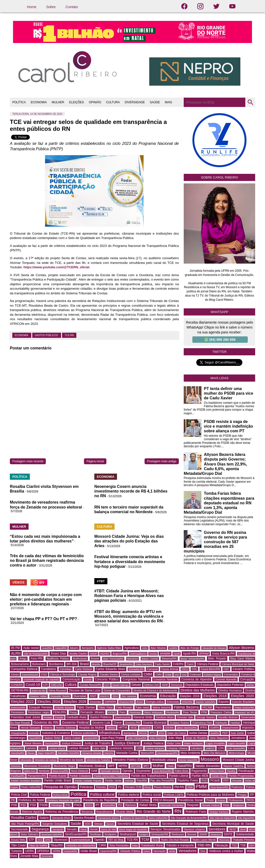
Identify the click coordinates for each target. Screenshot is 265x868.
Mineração (26, 760)
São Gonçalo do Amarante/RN (189, 818)
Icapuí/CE (146, 728)
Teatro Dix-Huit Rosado (175, 840)
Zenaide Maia (29, 856)
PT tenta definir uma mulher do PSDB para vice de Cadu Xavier (229, 393)
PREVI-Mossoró (164, 800)
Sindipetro (110, 834)
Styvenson (61, 840)
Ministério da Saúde (71, 760)
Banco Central (150, 659)
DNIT (93, 696)
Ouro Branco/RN (163, 771)
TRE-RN (204, 845)
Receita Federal (211, 805)
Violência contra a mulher (226, 851)
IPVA (162, 733)
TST (252, 846)
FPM (204, 712)
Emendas (96, 702)
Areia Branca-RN (223, 654)
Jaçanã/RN (35, 738)
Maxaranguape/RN (167, 753)
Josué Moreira (33, 743)
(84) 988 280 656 (220, 340)
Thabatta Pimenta (243, 840)
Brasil (84, 664)
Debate (136, 685)
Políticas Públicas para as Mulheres (210, 795)
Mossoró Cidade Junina (238, 760)
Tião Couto (18, 845)
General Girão (143, 717)
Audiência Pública (58, 658)
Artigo (23, 658)
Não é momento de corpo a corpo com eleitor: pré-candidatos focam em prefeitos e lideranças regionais (46, 599)
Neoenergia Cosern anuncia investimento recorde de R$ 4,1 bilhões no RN (131, 491)
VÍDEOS (18, 582)
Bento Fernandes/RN (192, 659)
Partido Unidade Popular (88, 781)
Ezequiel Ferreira (40, 707)
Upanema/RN (108, 851)
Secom (110, 824)
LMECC (210, 748)
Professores (236, 800)
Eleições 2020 (242, 696)
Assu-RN (36, 658)
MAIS (168, 102)
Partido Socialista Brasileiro (26, 781)
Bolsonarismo (20, 664)
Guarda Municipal (155, 723)
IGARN (215, 728)
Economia (22, 335)
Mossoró (210, 759)
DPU (115, 696)
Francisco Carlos (221, 712)
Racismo (131, 805)
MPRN (123, 766)
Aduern (74, 648)
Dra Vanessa (129, 696)
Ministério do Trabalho (98, 760)
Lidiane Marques (155, 748)
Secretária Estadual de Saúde (138, 824)
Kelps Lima (174, 743)
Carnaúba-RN (136, 669)
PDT (226, 780)
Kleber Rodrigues (194, 743)
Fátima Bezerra (186, 707)
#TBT (101, 581)
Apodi (177, 654)
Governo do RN (46, 722)
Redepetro (239, 805)
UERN (29, 851)
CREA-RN (56, 685)
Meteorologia (236, 753)
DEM (165, 685)
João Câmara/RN (137, 738)
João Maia (175, 738)
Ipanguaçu (130, 733)
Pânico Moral (217, 771)
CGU (44, 674)
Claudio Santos (109, 674)
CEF (226, 669)
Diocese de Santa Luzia (85, 690)
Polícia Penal (60, 795)
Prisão (210, 800)
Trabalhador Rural (152, 845)
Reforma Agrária (32, 812)
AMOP (93, 654)
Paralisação (246, 771)
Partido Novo (219, 776)
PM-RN (179, 787)
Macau (31, 753)
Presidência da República (100, 800)
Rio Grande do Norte (154, 811)
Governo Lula (101, 723)
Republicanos (105, 812)
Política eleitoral (128, 795)
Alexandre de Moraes (214, 648)
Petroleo (101, 787)
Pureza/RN (109, 805)
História (48, 728)
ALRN (16, 653)
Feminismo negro (39, 712)
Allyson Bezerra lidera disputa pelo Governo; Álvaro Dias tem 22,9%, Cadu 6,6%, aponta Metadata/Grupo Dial (215, 464)
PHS (112, 787)
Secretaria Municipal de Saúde (233, 824)
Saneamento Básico (108, 818)
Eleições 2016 (190, 696)
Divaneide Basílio (60, 696)
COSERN (17, 685)
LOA (221, 748)
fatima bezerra (161, 707)
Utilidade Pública (130, 851)
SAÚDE (155, 102)
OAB (94, 771)
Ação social (31, 648)
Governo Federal (75, 722)
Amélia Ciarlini (78, 654)
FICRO (112, 712)
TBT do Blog (116, 840)
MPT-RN (136, 766)
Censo (15, 674)
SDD (88, 824)
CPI (46, 685)
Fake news (142, 707)
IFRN (203, 728)
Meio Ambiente (190, 753)
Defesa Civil (151, 685)
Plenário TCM (133, 787)
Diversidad (80, 696)
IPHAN (143, 733)
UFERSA (43, 851)
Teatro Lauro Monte (204, 840)
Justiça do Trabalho (97, 743)
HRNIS (111, 728)
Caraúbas (66, 669)
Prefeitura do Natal (31, 800)
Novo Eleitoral (80, 771)
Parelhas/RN (18, 776)
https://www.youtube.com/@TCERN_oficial (56, 267)
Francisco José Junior (26, 717)
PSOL (78, 805)
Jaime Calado (73, 738)
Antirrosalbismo (138, 654)
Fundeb (59, 717)
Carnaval (152, 669)
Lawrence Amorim (121, 748)
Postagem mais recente (28, 461)
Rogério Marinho (243, 812)
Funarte (48, 717)
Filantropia (135, 712)
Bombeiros (56, 664)
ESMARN (187, 702)
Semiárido (58, 830)
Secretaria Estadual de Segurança (185, 824)
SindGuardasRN (76, 834)
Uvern (147, 851)
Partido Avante (58, 776)
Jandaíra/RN (91, 738)
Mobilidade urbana (164, 760)
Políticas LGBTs (174, 795)
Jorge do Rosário (196, 738)
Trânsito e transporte (180, 845)
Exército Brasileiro (243, 702)
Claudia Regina (87, 674)
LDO (139, 748)
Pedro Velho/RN (31, 787)
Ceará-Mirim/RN (210, 669)
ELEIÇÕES (77, 102)
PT (98, 805)
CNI (177, 675)
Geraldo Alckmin (228, 717)
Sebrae (98, 824)
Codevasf (195, 674)
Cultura (71, 685)
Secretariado (19, 829)
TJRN (102, 845)
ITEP (225, 733)
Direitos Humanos (230, 690)
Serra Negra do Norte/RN (133, 830)
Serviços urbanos (194, 829)
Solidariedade (245, 834)
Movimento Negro (64, 766)
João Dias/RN (157, 738)
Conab (88, 680)
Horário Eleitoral (66, 728)
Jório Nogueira (219, 738)
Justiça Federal (153, 743)
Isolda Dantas (198, 733)
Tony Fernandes (119, 845)
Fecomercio (223, 707)
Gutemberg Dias (202, 723)
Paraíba (231, 771)
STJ (40, 840)
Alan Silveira (158, 648)
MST (146, 766)
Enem (140, 702)
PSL (68, 805)
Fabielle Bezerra (64, 708)
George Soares (206, 717)
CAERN (178, 664)
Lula (251, 748)
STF (31, 840)
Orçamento (143, 771)
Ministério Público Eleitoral (131, 760)
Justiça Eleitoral (127, 743)
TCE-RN (69, 335)
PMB (190, 787)
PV (120, 805)
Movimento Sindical (92, 766)
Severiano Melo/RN (52, 834)
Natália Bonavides (208, 766)
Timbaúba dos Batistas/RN (81, 846)
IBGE (134, 728)
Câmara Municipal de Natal (238, 664)
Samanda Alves (61, 818)
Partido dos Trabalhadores (148, 776)
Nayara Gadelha (233, 766)
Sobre (51, 7)
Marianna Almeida (92, 753)
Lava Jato (99, 748)
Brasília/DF (110, 664)
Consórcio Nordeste (166, 679)
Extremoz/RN (18, 708)
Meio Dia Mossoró (215, 753)
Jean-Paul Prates (112, 738)
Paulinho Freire (188, 780)
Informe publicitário (84, 733)
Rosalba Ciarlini (24, 818)
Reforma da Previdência (62, 812)
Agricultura (131, 648)
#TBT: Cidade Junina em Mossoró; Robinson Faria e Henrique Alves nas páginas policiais (129, 596)
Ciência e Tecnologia (63, 674)
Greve (118, 723)
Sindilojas (96, 834)
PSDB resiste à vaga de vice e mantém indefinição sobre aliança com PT (228, 426)
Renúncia (87, 812)
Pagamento (199, 771)
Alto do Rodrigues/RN (36, 654)
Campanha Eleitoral (24, 669)
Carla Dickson (84, 669)
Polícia (250, 787)
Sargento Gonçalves (55, 824)
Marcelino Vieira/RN (68, 753)
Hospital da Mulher (91, 728)
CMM (148, 674)
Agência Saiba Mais (109, 648)
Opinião (127, 771)
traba (135, 846)
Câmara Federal (207, 664)
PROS (250, 800)
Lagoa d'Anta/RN (215, 743)
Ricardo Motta (125, 812)
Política (78, 794)
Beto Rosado (217, 658)
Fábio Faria (106, 707)
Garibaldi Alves (76, 717)
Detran (250, 685)
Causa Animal (170, 669)
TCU (155, 840)
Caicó (190, 664)
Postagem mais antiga (162, 461)
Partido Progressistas (241, 776)
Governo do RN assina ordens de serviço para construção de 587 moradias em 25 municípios (215, 542)
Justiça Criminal (71, 743)
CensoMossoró (30, 675)
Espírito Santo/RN (205, 702)
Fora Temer (190, 712)
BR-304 (72, 664)
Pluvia (148, 787)
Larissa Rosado (79, 748)
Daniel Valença (120, 685)
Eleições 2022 (22, 702)
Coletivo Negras (213, 675)
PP (252, 795)
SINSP (203, 834)
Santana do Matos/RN (134, 818)
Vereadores (187, 851)
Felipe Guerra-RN (244, 708)
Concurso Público (107, 679)
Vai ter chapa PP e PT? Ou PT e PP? (43, 619)
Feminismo (18, 712)
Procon (221, 800)
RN (178, 811)
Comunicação (71, 679)
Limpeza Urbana (177, 748)
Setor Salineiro (29, 834)
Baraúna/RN (169, 658)
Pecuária (237, 781)
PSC (23, 805)
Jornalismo (238, 738)
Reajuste (193, 805)
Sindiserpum (128, 834)
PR (13, 800)
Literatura (197, 748)
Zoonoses (47, 856)
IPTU (153, 733)
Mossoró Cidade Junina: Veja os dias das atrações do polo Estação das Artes (129, 541)
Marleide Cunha (127, 753)
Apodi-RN (189, 654)
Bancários (133, 659)
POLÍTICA (19, 102)
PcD (204, 780)
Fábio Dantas (86, 707)
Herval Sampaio (30, 728)
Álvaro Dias (58, 654)
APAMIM (165, 654)
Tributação (221, 845)
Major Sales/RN (46, 753)
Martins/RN (148, 753)
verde (172, 851)
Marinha (109, 753)
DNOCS (105, 696)
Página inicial (95, 461)
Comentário (231, 674)
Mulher (158, 766)
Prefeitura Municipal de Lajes (63, 800)
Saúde (76, 823)
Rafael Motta (148, 805)
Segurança (40, 829)
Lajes (43, 748)
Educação (168, 696)
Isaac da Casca (177, 733)
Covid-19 (33, 685)
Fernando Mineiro (92, 712)
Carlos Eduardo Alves (110, 669)
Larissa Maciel (57, 748)
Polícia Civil (19, 795)
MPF (112, 766)
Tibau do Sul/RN (38, 846)
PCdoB (215, 780)
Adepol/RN (61, 648)
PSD (33, 805)
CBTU (185, 669)
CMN (159, 674)
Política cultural (102, 794)
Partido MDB (200, 776)
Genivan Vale (185, 717)
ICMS (158, 728)
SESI (243, 830)
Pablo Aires (181, 771)
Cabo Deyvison (144, 664)
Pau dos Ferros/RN (162, 780)
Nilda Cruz (30, 771)
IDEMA (169, 728)
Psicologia (57, 805)
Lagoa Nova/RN (237, 743)
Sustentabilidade (81, 840)
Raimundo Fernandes (172, 805)
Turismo (16, 851)
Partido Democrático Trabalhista (111, 776)
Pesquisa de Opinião (60, 787)
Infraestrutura (110, 733)
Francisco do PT (245, 712)
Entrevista (173, 702)
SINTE (228, 834)
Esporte (224, 702)
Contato (72, 7)
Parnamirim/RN (37, 776)
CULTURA (113, 102)
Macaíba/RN (18, 753)
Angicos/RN (120, 654)
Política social (152, 795)
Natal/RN (184, 766)
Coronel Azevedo (226, 679)
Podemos (237, 787)
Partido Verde (113, 780)
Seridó (94, 829)
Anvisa (153, 654)
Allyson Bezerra (241, 648)
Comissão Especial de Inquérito (41, 680)
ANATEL (105, 654)
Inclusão (34, 733)
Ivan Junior (238, 733)
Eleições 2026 (75, 702)
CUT (107, 685)
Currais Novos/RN (91, 685)
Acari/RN (47, 648)
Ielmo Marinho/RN (187, 728)
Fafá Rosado (124, 707)
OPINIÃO (95, 102)
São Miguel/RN (246, 818)
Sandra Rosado (84, 818)
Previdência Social (190, 800)
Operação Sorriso (110, 771)
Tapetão (99, 840)
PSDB (44, 805)
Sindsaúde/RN (160, 834)
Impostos (248, 728)
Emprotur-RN (126, 702)
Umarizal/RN (70, 851)
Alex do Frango (190, 648)
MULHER (58, 102)
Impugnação (18, 733)
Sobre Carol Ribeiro (220, 177)
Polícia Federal (40, 795)
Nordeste (44, 771)
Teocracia (224, 840)
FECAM (207, 707)
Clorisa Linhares (131, 674)
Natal (171, 766)
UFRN (56, 851)
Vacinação (160, 851)
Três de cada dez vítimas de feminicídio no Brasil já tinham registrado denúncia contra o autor (47, 561)
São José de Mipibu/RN (222, 818)
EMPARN (110, 702)
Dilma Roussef (57, 690)
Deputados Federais (230, 685)
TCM (145, 839)
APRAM (204, 654)
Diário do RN (39, 691)
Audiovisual (80, 658)
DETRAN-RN (20, 690)
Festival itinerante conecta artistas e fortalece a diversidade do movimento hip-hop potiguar (130, 561)
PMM (201, 786)
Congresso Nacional (136, 679)
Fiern (123, 712)
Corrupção (247, 679)
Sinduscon (178, 834)
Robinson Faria (196, 812)
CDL (195, 669)
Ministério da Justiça (46, 760)
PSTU (89, 805)
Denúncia (177, 685)
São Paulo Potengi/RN (25, 824)
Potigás (242, 795)
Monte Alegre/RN (188, 760)
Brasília (96, 664)
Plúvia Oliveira (163, 787)
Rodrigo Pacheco (219, 812)
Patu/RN (142, 780)
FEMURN (59, 712)
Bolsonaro (39, 664)
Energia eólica (155, 702)
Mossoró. (16, 766)
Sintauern (216, 834)
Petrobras (86, 787)
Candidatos (49, 669)
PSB (14, 805)
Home (32, 7)
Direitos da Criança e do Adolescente (155, 690)
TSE (243, 845)
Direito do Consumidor (117, 690)
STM (48, 840)
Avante (95, 658)
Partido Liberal (179, 776)
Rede (226, 805)
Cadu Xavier (163, 664)
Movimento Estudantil (37, 766)
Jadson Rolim (53, 738)
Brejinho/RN (126, 664)
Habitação (221, 723)
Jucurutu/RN (52, 743)
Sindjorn (144, 834)
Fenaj (73, 712)
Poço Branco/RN (219, 787)
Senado (72, 829)
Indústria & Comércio (56, 733)
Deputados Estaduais (199, 685)
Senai (84, 830)
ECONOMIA (39, 102)
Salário (44, 818)
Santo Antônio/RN (158, 818)
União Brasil (89, 851)
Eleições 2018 (215, 696)
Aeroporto (88, 648)
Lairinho (31, 748)
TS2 (234, 845)
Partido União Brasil (58, 780)
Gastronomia (123, 717)
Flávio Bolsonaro (153, 712)
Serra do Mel (108, 830)
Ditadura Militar (38, 696)
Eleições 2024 (49, 702)
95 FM (15, 648)
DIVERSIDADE (135, 102)
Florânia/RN (173, 712)
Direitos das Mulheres (198, 690)
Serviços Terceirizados (165, 829)
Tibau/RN (57, 845)
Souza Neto (18, 840)
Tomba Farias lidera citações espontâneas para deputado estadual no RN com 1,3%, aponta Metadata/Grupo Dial (219, 503)
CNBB (168, 675)
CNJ (184, 675)
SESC (233, 829)
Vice (203, 851)
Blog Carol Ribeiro (242, 658)
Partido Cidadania (80, 776)
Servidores (217, 829)
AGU (145, 648)
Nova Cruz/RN (60, 771)
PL (120, 787)
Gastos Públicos (47, 335)
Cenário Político (243, 669)
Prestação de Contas (135, 800)
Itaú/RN (215, 733)
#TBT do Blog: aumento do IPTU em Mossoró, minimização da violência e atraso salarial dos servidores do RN (129, 616)
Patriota (129, 781)
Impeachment (230, 728)
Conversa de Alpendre (196, 679)
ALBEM (173, 648)
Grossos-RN (132, 723)
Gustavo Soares (179, 723)
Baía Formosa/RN (113, 659)
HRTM (123, 728)
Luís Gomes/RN (236, 748)
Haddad (235, 723)
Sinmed (192, 834)
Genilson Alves (165, 717)
